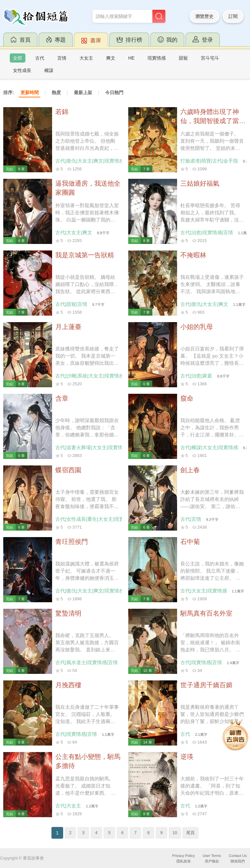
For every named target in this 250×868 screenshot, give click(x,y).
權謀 (49, 70)
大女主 (86, 58)
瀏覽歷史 (204, 16)
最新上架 (83, 92)
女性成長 (22, 70)
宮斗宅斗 (210, 58)
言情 (62, 58)
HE (131, 58)
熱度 (56, 92)
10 (175, 833)
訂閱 (233, 16)
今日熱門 (114, 92)
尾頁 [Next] (190, 833)
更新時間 (30, 92)
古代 (40, 58)
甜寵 (183, 58)
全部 (18, 58)
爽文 (111, 58)
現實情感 (157, 58)
